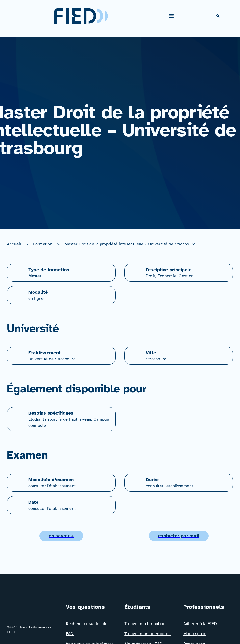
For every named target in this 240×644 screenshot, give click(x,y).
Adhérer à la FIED (200, 624)
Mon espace (195, 634)
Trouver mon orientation (148, 634)
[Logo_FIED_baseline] (32, 605)
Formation (43, 244)
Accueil (14, 244)
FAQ (70, 634)
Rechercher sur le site (87, 624)
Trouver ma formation (145, 624)
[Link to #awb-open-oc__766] (218, 16)
